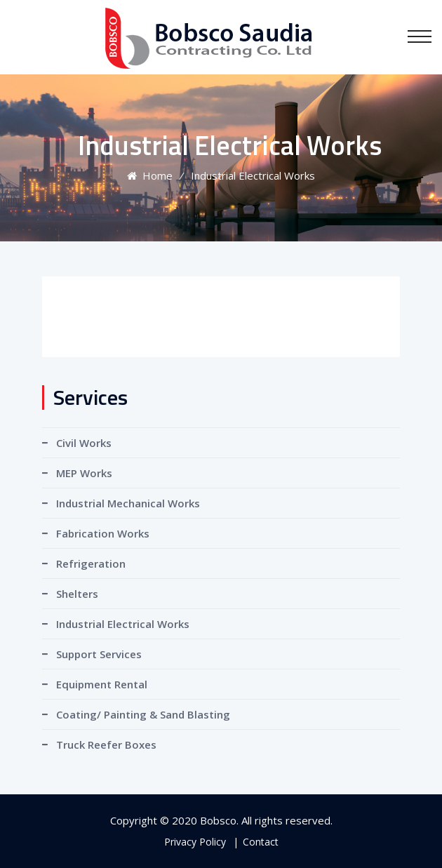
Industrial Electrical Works (123, 624)
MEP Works (84, 473)
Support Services (99, 654)
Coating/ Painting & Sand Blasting (143, 714)
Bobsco (218, 820)
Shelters (77, 594)
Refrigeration (91, 563)
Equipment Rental (102, 684)
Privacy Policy (195, 842)
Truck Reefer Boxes (106, 745)
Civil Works (84, 443)
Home (150, 175)
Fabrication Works (103, 533)
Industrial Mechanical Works (128, 503)
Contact (261, 842)
